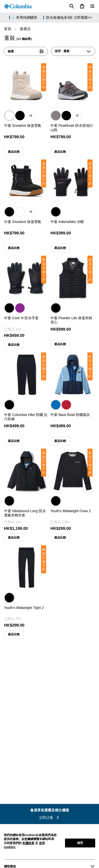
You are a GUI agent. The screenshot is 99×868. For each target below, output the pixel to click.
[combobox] (73, 51)
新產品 (25, 29)
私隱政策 (28, 843)
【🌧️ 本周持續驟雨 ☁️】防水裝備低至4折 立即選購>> (49, 17)
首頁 (10, 29)
